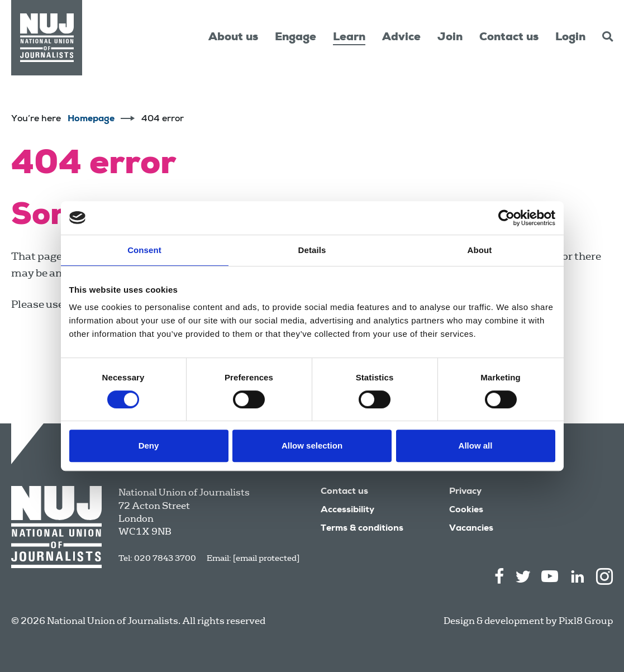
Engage (296, 38)
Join (450, 38)
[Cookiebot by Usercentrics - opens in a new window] (506, 218)
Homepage (91, 120)
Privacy (465, 492)
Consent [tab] (144, 250)
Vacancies (471, 529)
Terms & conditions (362, 529)
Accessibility (347, 511)
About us (233, 38)
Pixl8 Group (586, 621)
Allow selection (312, 445)
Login (570, 38)
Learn (349, 38)
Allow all (476, 445)
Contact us (509, 38)
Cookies (466, 511)
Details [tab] (312, 250)
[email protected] (266, 558)
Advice (401, 38)
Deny (149, 445)
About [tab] (480, 250)
